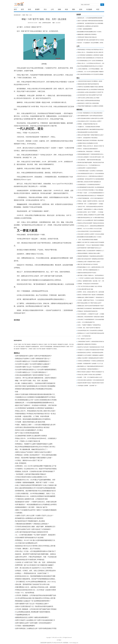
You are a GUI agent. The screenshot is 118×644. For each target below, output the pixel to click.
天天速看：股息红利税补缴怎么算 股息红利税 (30, 422)
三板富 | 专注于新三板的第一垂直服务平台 (23, 4)
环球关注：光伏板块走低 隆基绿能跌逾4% (88, 149)
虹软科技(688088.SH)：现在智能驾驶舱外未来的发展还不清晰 (35, 576)
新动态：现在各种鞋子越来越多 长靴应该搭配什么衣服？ (34, 458)
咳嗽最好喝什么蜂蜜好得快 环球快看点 (87, 34)
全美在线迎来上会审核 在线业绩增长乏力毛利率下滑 (90, 92)
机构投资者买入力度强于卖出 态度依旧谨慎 (88, 103)
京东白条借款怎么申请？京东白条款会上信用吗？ (90, 121)
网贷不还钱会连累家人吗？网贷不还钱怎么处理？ (90, 303)
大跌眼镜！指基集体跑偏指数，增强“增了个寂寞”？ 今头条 (34, 482)
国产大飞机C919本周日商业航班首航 (27, 433)
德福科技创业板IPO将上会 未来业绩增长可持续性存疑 (91, 90)
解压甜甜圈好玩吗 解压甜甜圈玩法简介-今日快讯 (89, 32)
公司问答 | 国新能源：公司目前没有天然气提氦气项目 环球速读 (36, 609)
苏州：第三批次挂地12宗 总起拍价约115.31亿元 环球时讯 (34, 568)
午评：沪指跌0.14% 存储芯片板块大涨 (28, 441)
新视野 (37, 9)
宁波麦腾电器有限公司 (23, 615)
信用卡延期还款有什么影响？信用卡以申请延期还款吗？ (34, 356)
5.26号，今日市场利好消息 (84, 336)
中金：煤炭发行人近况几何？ (85, 339)
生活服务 (89, 9)
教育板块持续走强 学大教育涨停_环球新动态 (30, 560)
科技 (66, 9)
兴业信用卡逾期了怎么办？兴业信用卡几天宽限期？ (32, 367)
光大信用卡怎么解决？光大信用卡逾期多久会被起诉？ (33, 364)
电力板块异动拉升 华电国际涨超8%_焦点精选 (30, 521)
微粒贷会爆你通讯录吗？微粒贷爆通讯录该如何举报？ (91, 129)
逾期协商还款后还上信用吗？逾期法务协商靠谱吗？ (32, 617)
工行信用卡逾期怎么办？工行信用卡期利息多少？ (31, 372)
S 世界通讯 (19, 513)
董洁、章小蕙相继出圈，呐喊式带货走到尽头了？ (31, 449)
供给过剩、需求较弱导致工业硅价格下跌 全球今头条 (32, 584)
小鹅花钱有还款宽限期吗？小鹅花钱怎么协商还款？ (32, 524)
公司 (52, 9)
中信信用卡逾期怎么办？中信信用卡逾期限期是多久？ (33, 361)
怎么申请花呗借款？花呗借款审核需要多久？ (88, 369)
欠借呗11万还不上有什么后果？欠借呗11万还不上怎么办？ (34, 516)
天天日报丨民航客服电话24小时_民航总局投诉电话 (90, 113)
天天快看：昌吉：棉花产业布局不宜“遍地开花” (89, 328)
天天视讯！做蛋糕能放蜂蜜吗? (25, 626)
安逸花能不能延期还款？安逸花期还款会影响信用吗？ (91, 256)
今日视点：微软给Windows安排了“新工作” (29, 460)
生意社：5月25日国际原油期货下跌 (86, 322)
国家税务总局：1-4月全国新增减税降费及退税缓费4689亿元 (35, 403)
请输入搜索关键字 (85, 5)
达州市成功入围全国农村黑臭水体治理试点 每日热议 (32, 427)
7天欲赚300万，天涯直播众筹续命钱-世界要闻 (89, 127)
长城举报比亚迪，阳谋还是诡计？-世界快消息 (89, 151)
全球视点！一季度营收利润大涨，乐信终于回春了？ (32, 573)
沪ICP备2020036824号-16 (58, 643)
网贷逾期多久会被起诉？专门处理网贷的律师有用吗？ (33, 601)
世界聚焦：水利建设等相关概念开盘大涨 (87, 124)
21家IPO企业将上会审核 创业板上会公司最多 (88, 98)
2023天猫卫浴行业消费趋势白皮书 (26, 543)
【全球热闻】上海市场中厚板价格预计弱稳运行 (31, 474)
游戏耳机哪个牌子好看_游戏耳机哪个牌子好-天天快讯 (91, 40)
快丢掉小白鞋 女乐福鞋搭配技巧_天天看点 (29, 430)
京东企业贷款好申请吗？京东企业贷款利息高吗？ (90, 231)
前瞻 (59, 9)
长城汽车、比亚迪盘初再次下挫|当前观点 (87, 138)
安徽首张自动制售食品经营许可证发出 (87, 273)
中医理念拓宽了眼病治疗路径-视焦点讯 (87, 37)
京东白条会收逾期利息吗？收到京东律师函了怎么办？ (33, 375)
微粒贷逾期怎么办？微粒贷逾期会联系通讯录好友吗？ (91, 366)
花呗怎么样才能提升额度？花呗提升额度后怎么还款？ (91, 135)
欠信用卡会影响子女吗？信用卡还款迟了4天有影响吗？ (33, 529)
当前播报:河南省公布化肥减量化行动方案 (88, 143)
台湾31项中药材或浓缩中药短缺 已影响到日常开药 (32, 532)
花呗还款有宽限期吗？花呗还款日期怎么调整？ (89, 253)
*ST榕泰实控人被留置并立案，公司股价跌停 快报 (31, 499)
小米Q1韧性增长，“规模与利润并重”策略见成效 (89, 160)
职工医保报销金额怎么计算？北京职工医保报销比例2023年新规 (36, 400)
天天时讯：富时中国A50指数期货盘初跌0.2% (88, 270)
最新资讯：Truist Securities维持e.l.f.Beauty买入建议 (90, 229)
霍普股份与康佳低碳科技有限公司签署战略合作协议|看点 (34, 389)
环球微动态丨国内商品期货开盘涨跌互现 (87, 311)
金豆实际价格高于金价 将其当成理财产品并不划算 (90, 95)
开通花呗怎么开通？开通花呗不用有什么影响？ (89, 262)
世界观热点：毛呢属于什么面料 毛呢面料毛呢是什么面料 (34, 444)
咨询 (81, 9)
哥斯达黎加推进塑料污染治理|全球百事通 (87, 132)
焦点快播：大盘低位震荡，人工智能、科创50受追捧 (32, 416)
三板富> (24, 15)
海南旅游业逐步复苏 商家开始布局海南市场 (88, 84)
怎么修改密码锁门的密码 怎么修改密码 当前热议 (31, 436)
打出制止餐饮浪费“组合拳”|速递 (85, 289)
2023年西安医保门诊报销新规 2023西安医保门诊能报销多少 (35, 408)
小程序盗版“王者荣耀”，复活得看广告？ (87, 386)
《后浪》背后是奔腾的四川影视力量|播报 (87, 240)
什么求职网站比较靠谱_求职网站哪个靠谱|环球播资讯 (33, 612)
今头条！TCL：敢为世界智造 (25, 593)
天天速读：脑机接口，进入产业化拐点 (28, 549)
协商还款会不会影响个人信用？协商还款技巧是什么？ (33, 359)
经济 (98, 9)
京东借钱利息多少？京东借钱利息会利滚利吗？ (89, 185)
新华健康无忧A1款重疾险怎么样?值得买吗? (29, 518)
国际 (74, 9)
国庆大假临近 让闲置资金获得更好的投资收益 (89, 101)
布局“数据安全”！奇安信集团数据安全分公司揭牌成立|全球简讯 (36, 505)
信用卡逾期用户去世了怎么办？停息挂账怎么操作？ (32, 604)
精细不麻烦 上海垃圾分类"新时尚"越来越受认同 (89, 182)
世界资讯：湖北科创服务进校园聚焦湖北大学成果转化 (33, 419)
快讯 (29, 9)
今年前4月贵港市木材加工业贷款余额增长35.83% (31, 477)
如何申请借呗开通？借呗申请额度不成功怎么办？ (90, 248)
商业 (27, 15)
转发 (17, 392)
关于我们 (59, 640)
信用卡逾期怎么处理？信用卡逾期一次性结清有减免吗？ (34, 623)
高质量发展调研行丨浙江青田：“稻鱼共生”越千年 (31, 507)
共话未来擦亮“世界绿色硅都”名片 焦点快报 (29, 538)
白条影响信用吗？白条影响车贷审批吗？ (87, 168)
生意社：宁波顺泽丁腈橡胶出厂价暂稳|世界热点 (89, 325)
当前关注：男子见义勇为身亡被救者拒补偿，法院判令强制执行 (36, 378)
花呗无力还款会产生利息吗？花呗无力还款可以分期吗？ (34, 452)
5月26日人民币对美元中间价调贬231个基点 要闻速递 (90, 190)
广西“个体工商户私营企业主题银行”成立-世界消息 (90, 286)
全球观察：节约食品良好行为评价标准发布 (88, 284)
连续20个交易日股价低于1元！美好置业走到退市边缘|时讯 (34, 606)
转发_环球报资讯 (21, 463)
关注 (45, 9)
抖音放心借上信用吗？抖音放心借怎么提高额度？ (90, 375)
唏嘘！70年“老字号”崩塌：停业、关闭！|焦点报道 (31, 381)
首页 (15, 9)
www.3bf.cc (60, 637)
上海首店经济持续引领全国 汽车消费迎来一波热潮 (90, 81)
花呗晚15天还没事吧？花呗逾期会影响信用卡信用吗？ (91, 358)
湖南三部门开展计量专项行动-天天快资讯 (88, 264)
